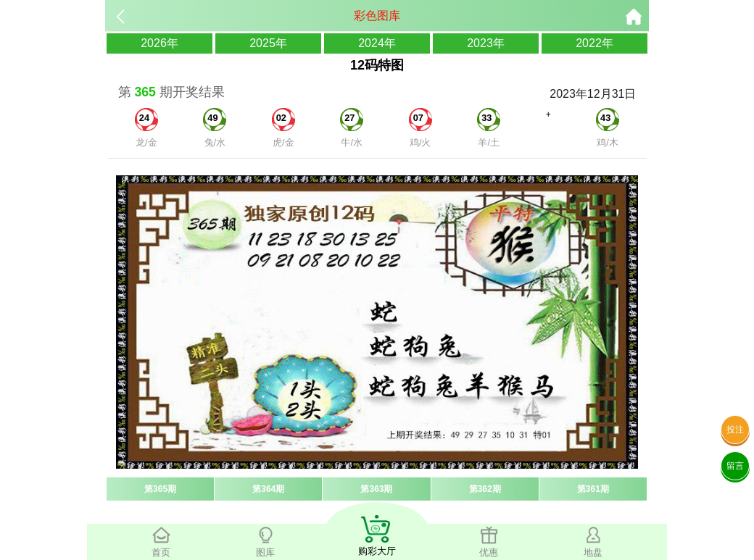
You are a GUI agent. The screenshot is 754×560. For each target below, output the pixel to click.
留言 (735, 466)
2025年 (268, 43)
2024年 (377, 43)
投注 (735, 430)
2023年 (486, 43)
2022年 (594, 43)
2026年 (159, 43)
